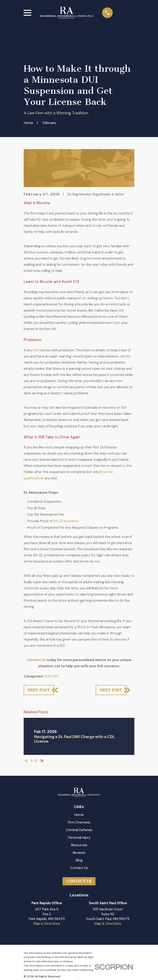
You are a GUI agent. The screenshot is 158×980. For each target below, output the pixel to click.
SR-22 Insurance (66, 521)
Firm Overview (79, 822)
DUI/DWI (51, 676)
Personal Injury (79, 837)
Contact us (36, 660)
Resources (79, 845)
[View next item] (42, 761)
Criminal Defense (79, 830)
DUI (36, 350)
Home (79, 815)
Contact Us (79, 868)
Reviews (79, 853)
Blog (79, 860)
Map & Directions (47, 923)
